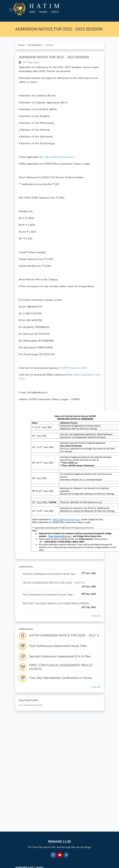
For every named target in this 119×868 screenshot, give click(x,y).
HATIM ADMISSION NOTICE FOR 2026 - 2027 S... (60, 585)
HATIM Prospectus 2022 (73, 368)
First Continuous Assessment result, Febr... (60, 595)
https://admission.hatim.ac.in (59, 157)
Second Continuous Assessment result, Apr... (60, 574)
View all (96, 616)
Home (21, 45)
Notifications (35, 45)
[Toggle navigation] (11, 10)
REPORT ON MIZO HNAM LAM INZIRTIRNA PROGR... (60, 605)
